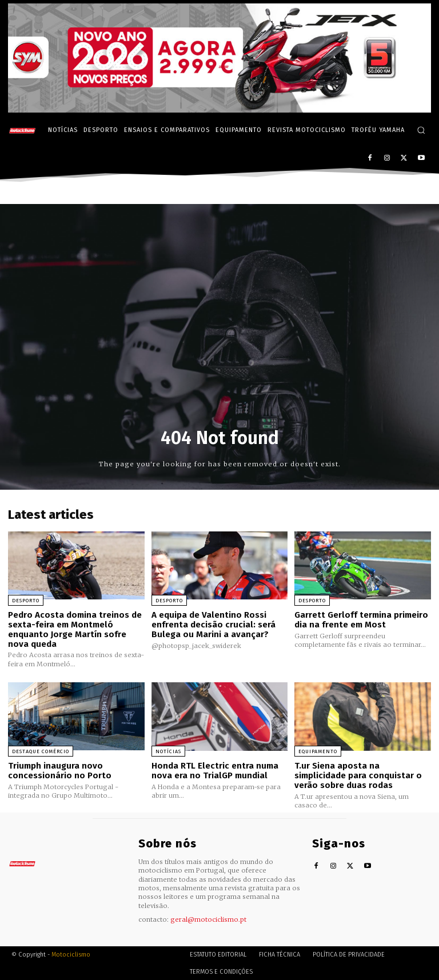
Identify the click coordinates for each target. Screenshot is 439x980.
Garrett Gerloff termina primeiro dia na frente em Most (361, 620)
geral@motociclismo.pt (208, 918)
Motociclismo (71, 954)
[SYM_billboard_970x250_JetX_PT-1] (219, 110)
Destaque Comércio (41, 751)
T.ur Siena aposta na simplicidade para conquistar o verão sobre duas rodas (358, 775)
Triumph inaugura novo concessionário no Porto (60, 771)
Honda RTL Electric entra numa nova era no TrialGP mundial (215, 771)
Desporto (26, 601)
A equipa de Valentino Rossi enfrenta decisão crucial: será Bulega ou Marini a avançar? (213, 624)
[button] (421, 130)
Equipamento (318, 751)
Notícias (168, 751)
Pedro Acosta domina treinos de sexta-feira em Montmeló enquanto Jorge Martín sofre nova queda (75, 629)
